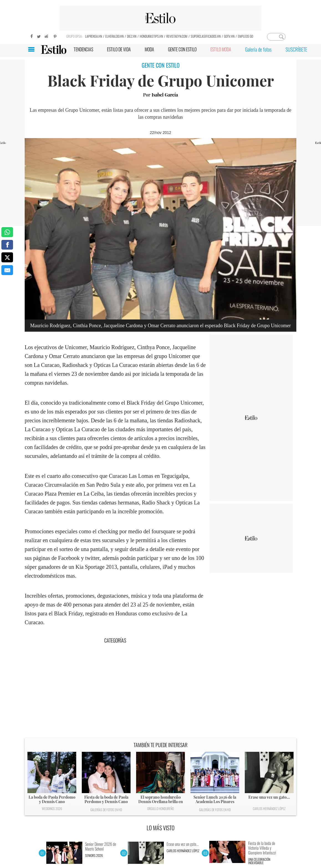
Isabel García (165, 95)
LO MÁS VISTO (161, 828)
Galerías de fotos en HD (106, 810)
